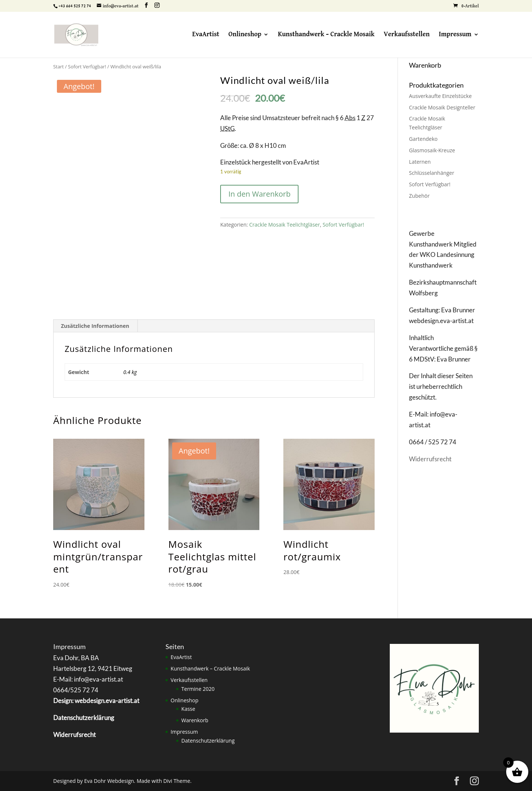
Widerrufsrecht (430, 459)
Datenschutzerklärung (208, 741)
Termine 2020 (198, 689)
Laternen (420, 162)
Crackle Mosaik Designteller (442, 107)
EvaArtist (206, 35)
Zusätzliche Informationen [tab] (95, 326)
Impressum (455, 35)
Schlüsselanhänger (432, 173)
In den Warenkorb (259, 194)
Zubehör (419, 196)
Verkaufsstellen (407, 35)
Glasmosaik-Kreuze (432, 150)
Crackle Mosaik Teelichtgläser (285, 225)
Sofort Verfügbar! (87, 67)
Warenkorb (195, 720)
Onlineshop (245, 35)
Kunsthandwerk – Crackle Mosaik (326, 35)
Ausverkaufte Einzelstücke (440, 96)
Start (59, 67)
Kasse (188, 709)
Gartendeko (423, 139)
